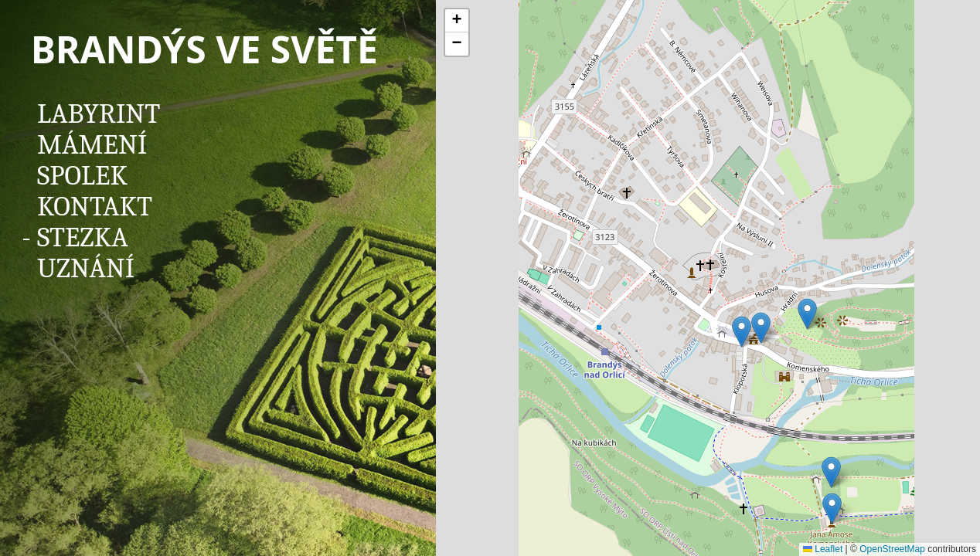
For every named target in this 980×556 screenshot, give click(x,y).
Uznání (86, 268)
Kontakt (95, 207)
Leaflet (823, 549)
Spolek (82, 176)
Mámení (92, 145)
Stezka (83, 237)
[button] (832, 509)
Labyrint (99, 114)
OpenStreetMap (892, 549)
